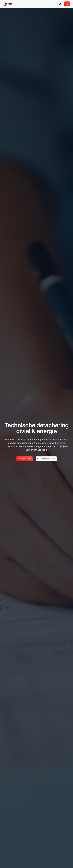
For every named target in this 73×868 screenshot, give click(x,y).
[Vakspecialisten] (24, 459)
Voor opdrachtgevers (46, 459)
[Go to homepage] (7, 4)
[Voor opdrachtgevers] (46, 459)
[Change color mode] (60, 4)
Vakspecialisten (24, 459)
